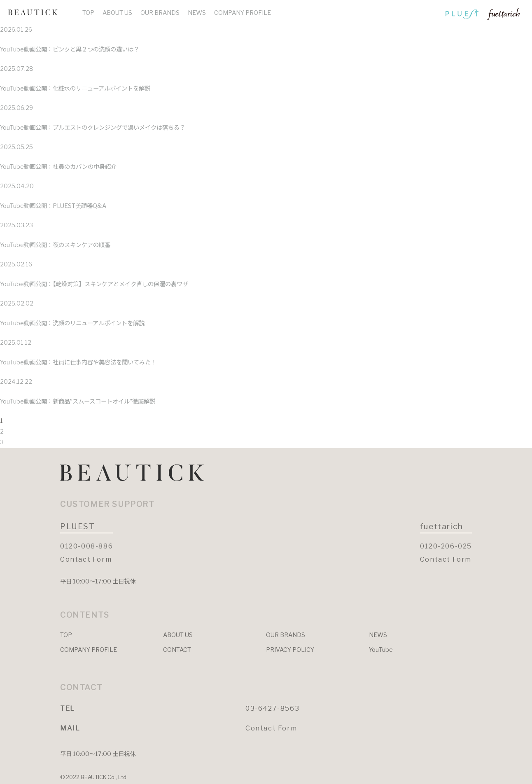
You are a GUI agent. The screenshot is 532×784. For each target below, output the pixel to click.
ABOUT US (117, 13)
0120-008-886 (86, 546)
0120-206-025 (446, 546)
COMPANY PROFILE (243, 13)
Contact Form (86, 559)
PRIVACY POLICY (290, 650)
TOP (88, 13)
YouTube (381, 650)
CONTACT (177, 650)
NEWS (197, 13)
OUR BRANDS (160, 13)
